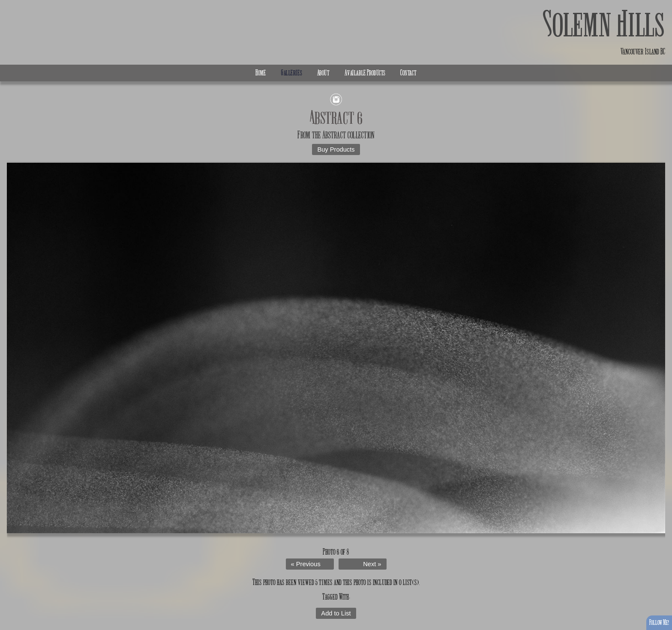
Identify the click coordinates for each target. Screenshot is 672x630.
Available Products (365, 73)
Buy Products (336, 149)
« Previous (306, 564)
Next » (372, 564)
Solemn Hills (604, 25)
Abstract (334, 135)
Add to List (336, 613)
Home (261, 73)
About (323, 73)
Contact (408, 73)
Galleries (292, 73)
